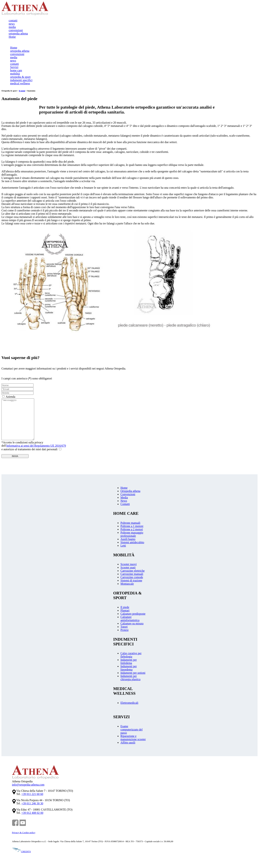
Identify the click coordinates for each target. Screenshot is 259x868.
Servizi (14, 67)
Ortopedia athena (130, 492)
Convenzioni (128, 495)
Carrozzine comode (132, 578)
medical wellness (20, 83)
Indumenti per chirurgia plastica (130, 679)
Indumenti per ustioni (133, 674)
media (12, 27)
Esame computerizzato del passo (131, 730)
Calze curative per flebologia (131, 656)
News (124, 502)
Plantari (125, 611)
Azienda (10, 397)
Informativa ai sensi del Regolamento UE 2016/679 (36, 447)
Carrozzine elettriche (133, 572)
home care (16, 70)
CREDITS (21, 852)
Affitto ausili (128, 743)
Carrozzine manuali (132, 575)
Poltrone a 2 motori (132, 530)
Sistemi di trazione (131, 581)
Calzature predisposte (133, 615)
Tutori (124, 628)
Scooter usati (128, 568)
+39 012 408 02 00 (32, 814)
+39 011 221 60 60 (32, 795)
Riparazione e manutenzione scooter (133, 739)
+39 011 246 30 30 (32, 804)
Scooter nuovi (129, 565)
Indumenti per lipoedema (129, 669)
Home (12, 37)
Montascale (127, 585)
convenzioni (16, 30)
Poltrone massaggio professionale (132, 535)
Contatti (125, 505)
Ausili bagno (128, 540)
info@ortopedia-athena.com (28, 786)
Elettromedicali (129, 704)
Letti (123, 546)
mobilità (15, 74)
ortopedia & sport (20, 77)
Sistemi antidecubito (132, 543)
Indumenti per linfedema (129, 662)
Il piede (22, 91)
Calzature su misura (132, 624)
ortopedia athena (18, 34)
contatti (13, 21)
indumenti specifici (21, 80)
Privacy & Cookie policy (24, 833)
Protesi (124, 631)
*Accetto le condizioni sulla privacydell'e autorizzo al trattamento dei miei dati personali (34, 447)
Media (124, 498)
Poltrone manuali (130, 524)
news (12, 24)
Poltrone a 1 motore (132, 527)
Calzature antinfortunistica (130, 619)
